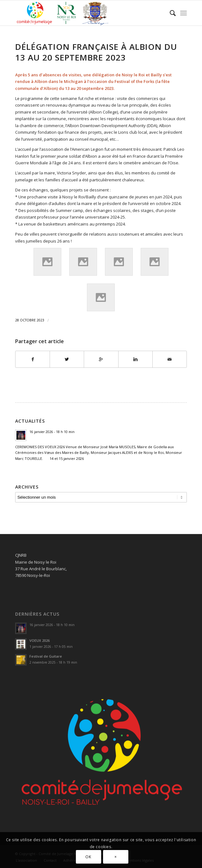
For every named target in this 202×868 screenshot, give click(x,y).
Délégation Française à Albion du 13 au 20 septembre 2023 (96, 52)
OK (88, 857)
